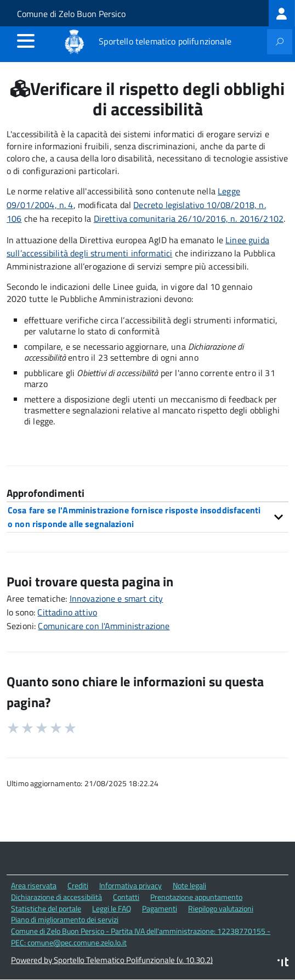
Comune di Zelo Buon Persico (71, 14)
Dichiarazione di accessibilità (56, 897)
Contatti (126, 897)
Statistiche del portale (46, 908)
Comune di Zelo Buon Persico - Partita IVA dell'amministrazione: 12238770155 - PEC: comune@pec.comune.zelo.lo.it (141, 937)
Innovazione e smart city (117, 598)
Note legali (189, 885)
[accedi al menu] (26, 41)
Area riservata (34, 885)
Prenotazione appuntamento (196, 897)
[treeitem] (282, 13)
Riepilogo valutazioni (221, 908)
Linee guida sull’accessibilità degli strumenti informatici (138, 247)
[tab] (147, 517)
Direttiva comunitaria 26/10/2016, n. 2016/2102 (189, 219)
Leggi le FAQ (112, 908)
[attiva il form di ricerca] (280, 42)
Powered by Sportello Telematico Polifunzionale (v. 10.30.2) (112, 960)
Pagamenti (160, 908)
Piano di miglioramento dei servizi (65, 919)
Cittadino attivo (67, 612)
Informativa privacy (131, 885)
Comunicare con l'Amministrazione (104, 626)
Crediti (78, 885)
